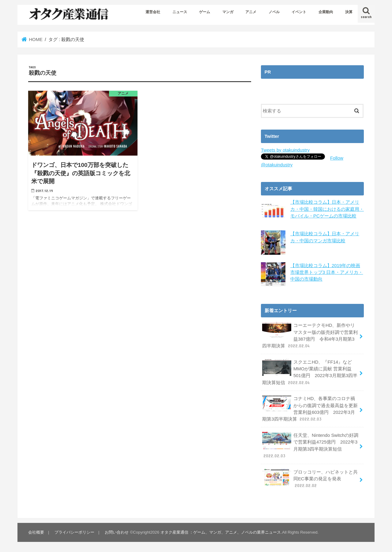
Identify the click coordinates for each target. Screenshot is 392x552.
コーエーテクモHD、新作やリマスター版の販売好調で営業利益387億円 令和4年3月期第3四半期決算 (310, 335)
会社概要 (36, 532)
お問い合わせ (117, 532)
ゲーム (205, 12)
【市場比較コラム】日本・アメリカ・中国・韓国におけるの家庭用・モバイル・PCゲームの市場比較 (327, 209)
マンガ (228, 12)
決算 (349, 12)
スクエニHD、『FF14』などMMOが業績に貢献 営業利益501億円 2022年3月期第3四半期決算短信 (310, 372)
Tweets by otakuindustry (285, 150)
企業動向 (326, 12)
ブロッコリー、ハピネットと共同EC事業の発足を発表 (310, 478)
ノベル (274, 12)
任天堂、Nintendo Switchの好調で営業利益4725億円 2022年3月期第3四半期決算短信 (310, 445)
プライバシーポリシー (74, 532)
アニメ (251, 12)
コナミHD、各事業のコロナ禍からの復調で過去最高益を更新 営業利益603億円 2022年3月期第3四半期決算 (310, 409)
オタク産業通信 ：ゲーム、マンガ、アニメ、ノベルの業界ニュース (221, 532)
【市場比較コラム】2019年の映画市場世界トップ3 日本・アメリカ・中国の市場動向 (327, 272)
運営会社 (153, 12)
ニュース (180, 12)
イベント (299, 12)
